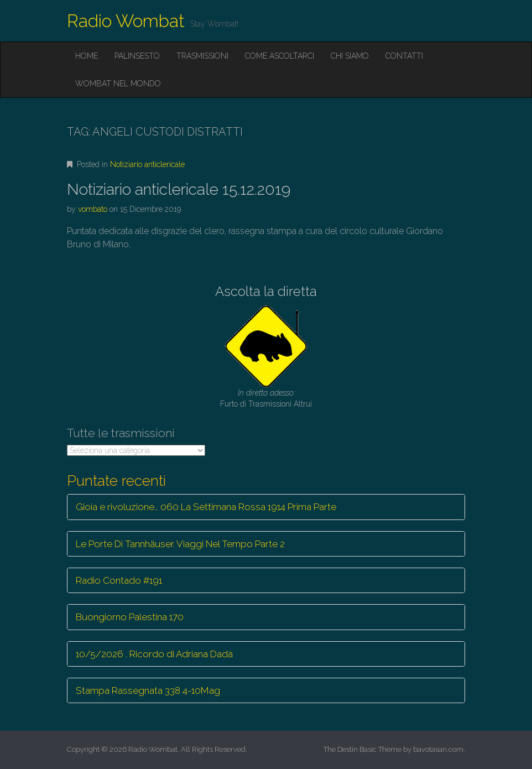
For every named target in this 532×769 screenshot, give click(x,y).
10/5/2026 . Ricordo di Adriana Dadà (154, 654)
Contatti (404, 56)
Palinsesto (137, 56)
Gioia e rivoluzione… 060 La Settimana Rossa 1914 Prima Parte (206, 507)
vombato (93, 209)
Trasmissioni (202, 56)
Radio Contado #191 (119, 580)
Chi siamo (350, 56)
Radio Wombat (126, 21)
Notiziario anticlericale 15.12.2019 (179, 189)
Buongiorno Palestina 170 (130, 617)
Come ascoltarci (280, 56)
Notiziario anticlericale (147, 164)
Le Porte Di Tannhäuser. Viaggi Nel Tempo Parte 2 (180, 544)
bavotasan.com (438, 749)
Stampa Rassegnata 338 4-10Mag (148, 690)
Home (87, 56)
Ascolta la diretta (266, 291)
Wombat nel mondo (118, 84)
